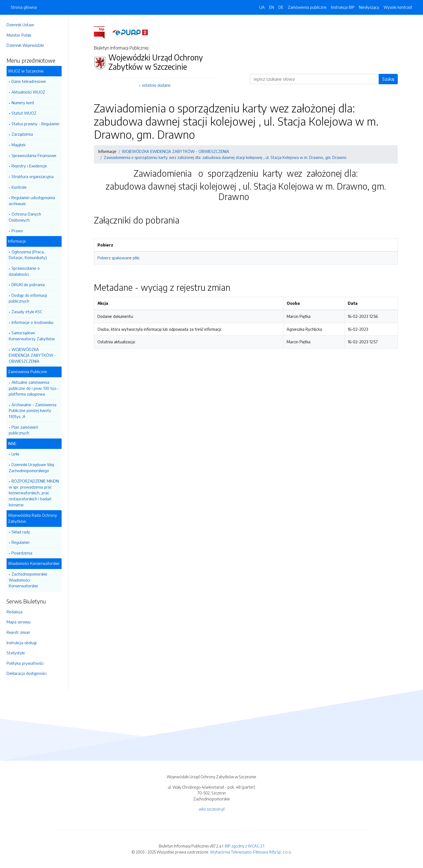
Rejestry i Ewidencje (29, 166)
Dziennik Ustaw (20, 25)
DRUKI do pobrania (28, 285)
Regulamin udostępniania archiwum (32, 201)
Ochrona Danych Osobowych (25, 217)
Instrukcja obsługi (22, 643)
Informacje (17, 241)
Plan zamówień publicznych (23, 430)
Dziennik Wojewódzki (25, 45)
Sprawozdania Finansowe (34, 155)
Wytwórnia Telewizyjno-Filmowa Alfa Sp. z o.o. (251, 852)
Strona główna (24, 7)
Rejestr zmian (18, 632)
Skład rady (21, 532)
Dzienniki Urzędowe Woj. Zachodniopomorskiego (32, 468)
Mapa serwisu (19, 622)
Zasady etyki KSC (27, 312)
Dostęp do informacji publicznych (28, 298)
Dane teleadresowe (29, 81)
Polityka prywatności (25, 663)
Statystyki (16, 653)
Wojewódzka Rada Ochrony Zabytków (32, 518)
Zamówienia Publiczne (28, 371)
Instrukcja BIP (343, 7)
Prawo (17, 231)
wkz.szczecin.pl (212, 809)
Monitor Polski (19, 35)
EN (272, 7)
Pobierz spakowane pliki (118, 258)
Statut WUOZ (24, 113)
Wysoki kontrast (398, 7)
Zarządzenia (22, 134)
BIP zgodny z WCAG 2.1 (244, 846)
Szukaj (388, 79)
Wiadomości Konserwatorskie (34, 563)
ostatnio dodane (156, 85)
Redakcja (15, 612)
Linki (15, 454)
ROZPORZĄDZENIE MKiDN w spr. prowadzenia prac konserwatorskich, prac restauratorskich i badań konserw (34, 493)
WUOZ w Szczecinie (26, 71)
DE (281, 7)
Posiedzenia (22, 553)
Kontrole (19, 187)
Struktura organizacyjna (33, 176)
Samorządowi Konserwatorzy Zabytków (32, 336)
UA (262, 7)
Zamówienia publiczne (307, 7)
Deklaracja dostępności (27, 673)
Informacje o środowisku (32, 322)
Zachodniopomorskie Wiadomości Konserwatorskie (28, 580)
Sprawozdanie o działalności (24, 271)
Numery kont (23, 103)
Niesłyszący (369, 7)
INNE (12, 443)
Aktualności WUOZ (28, 92)
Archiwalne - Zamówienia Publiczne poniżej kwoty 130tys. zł (33, 410)
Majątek (18, 145)
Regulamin (21, 542)
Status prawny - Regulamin (35, 124)
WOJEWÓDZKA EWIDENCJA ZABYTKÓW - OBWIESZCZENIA (32, 355)
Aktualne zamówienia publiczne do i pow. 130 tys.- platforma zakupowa (34, 388)
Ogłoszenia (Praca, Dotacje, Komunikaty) (28, 255)
